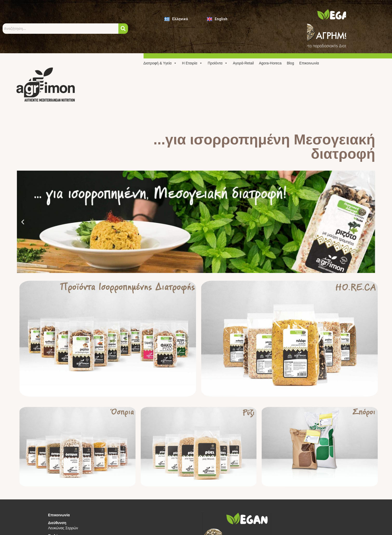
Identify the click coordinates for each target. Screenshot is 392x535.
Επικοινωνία (309, 63)
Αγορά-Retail (243, 63)
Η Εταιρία (192, 63)
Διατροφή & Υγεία (160, 63)
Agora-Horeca (270, 63)
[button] (23, 222)
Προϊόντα (218, 63)
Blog (290, 63)
